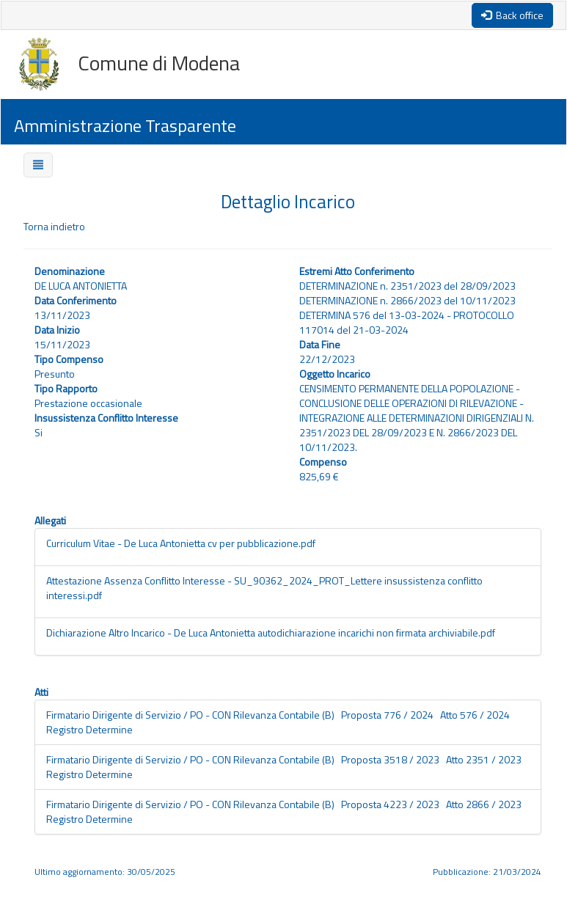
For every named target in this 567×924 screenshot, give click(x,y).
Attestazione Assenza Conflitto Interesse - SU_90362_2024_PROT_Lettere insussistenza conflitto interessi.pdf (264, 588)
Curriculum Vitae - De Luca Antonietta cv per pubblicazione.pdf (181, 543)
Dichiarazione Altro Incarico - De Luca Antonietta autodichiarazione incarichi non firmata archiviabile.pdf (271, 632)
